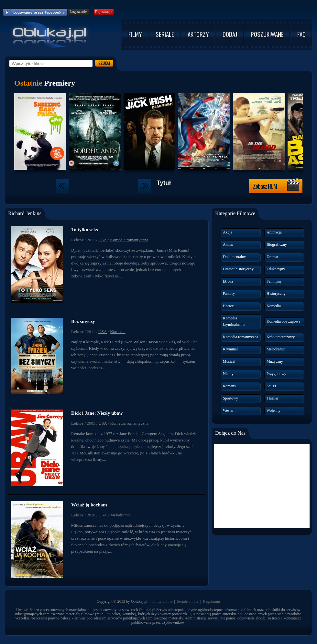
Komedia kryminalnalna (234, 321)
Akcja (228, 232)
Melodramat (121, 515)
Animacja (274, 232)
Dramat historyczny (238, 269)
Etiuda (228, 281)
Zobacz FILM (276, 185)
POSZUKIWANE (267, 34)
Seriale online (188, 601)
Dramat (272, 257)
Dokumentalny (234, 257)
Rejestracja (104, 12)
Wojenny (273, 410)
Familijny (274, 281)
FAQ (301, 34)
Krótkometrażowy (281, 337)
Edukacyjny (276, 269)
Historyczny (276, 294)
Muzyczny (275, 361)
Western (229, 410)
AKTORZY (198, 34)
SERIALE (165, 34)
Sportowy (230, 398)
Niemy (228, 374)
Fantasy (229, 294)
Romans (229, 386)
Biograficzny (277, 244)
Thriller (273, 398)
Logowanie (78, 12)
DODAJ (230, 34)
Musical (229, 361)
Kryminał (230, 349)
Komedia (118, 332)
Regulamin (211, 601)
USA (103, 240)
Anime (228, 244)
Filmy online (162, 601)
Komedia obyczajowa (283, 321)
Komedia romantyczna (129, 240)
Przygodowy (276, 374)
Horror (228, 306)
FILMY (135, 34)
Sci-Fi (271, 386)
